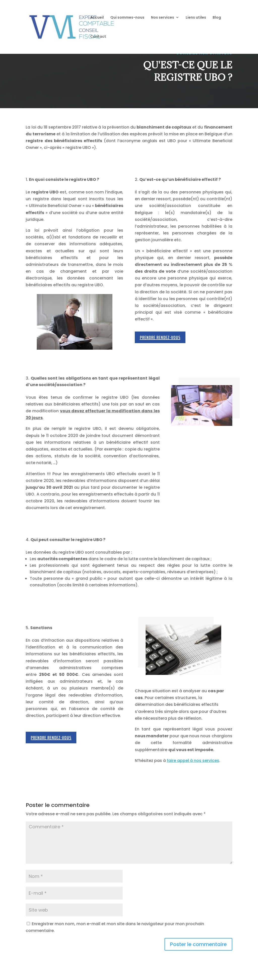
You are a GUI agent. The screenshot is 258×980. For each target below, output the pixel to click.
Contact (98, 37)
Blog (217, 18)
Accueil (97, 18)
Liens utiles (196, 18)
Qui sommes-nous (127, 18)
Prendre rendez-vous (160, 337)
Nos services (163, 18)
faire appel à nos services (193, 761)
